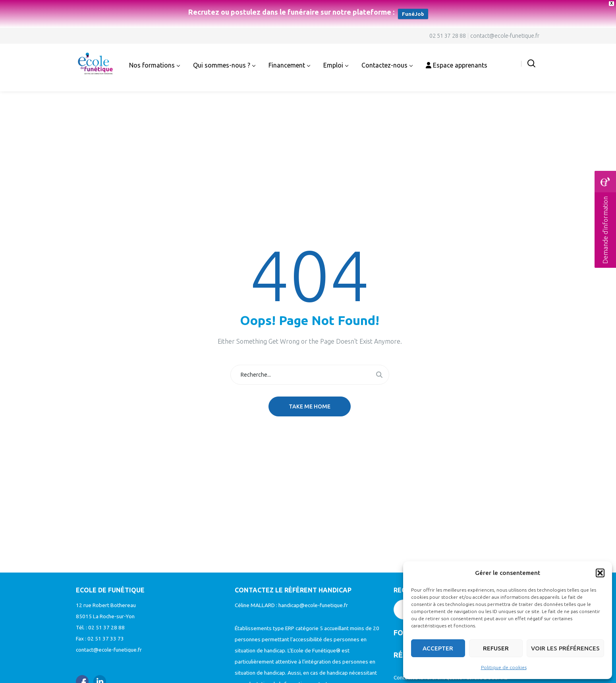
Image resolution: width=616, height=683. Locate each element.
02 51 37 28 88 (448, 36)
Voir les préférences (565, 648)
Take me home (310, 406)
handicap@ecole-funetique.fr (313, 605)
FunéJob (413, 14)
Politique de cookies (504, 667)
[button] (600, 573)
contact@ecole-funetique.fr (505, 36)
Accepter (438, 648)
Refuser (496, 648)
